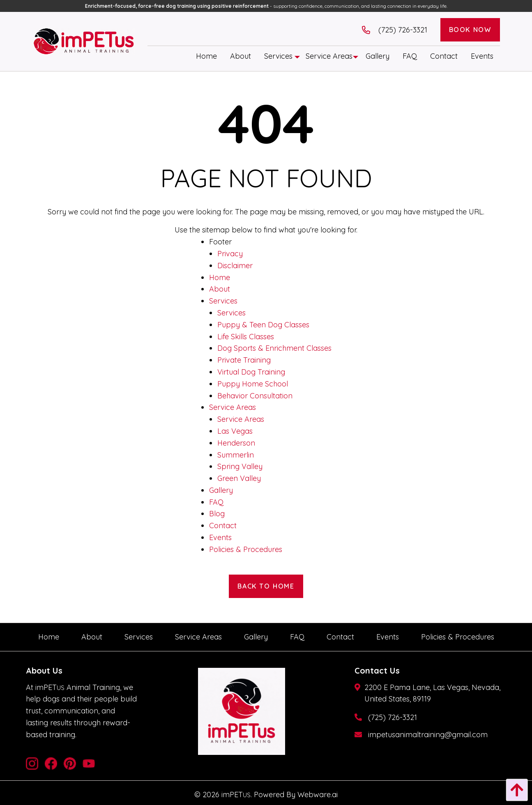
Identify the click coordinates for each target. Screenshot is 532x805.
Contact (223, 526)
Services (223, 301)
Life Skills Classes (246, 337)
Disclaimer (235, 266)
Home (220, 277)
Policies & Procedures (246, 549)
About (220, 289)
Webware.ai (318, 795)
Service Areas (233, 407)
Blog (217, 514)
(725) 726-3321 (393, 717)
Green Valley (239, 478)
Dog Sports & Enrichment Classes (274, 348)
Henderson (236, 443)
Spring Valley (240, 466)
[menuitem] (206, 56)
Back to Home (266, 586)
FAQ (216, 502)
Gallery (221, 490)
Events (220, 537)
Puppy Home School (253, 384)
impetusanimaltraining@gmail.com (428, 735)
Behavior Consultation (255, 396)
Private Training (244, 360)
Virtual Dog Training (251, 372)
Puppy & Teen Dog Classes (263, 325)
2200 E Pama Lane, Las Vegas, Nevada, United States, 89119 (432, 693)
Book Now (470, 30)
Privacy (230, 254)
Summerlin (236, 455)
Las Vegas (235, 431)
